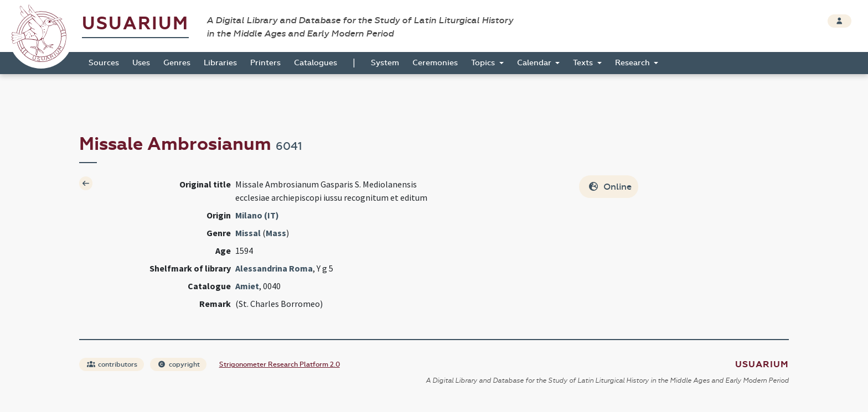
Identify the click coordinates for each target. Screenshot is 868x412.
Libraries (220, 63)
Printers (265, 63)
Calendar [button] (535, 63)
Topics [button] (484, 63)
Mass (276, 233)
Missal (248, 233)
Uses (141, 63)
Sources (104, 63)
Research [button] (634, 63)
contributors (112, 364)
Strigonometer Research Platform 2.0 (280, 364)
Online (610, 187)
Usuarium (135, 24)
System (385, 63)
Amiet (247, 286)
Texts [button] (584, 63)
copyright (179, 364)
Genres (177, 63)
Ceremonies (435, 63)
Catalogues (316, 63)
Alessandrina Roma (274, 268)
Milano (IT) (257, 215)
